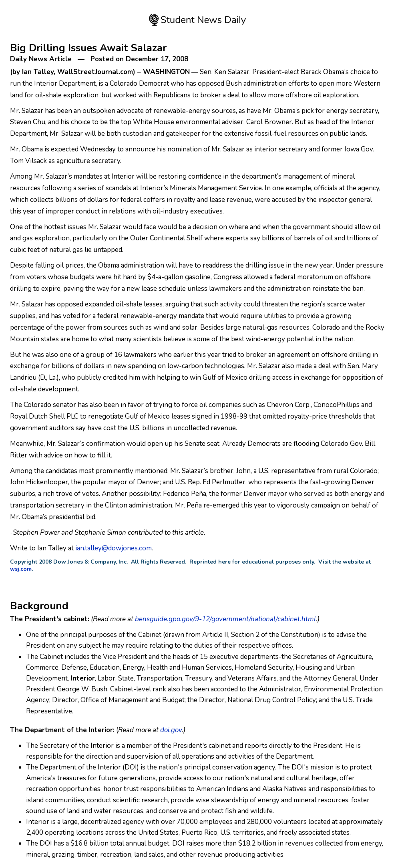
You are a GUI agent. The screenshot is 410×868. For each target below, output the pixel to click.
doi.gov (171, 730)
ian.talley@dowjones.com (114, 548)
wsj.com (21, 569)
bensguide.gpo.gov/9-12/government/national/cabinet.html (225, 619)
